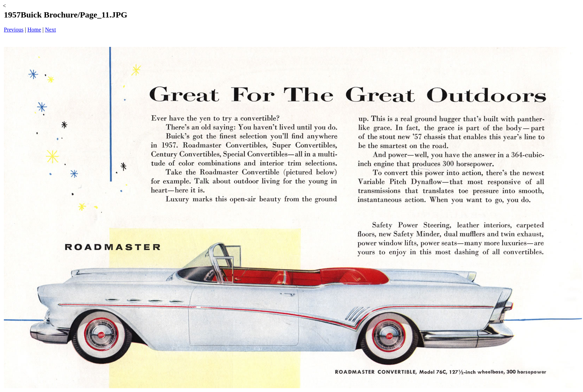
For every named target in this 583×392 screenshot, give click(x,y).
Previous (14, 30)
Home (34, 30)
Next (51, 30)
